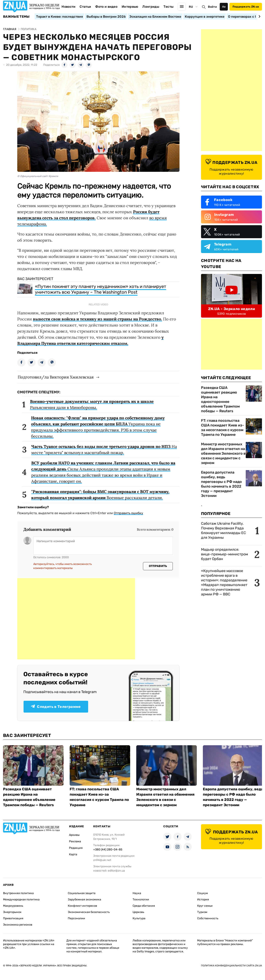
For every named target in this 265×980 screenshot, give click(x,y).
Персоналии (76, 918)
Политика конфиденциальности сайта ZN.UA (231, 966)
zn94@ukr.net (102, 860)
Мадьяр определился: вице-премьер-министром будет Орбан (224, 554)
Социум (203, 893)
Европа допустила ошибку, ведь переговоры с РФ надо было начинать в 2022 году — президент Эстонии (221, 484)
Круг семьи (205, 906)
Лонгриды (151, 7)
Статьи (85, 7)
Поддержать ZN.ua (246, 7)
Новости (68, 7)
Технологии (141, 899)
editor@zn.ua (116, 871)
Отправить (158, 566)
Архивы (74, 835)
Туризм (202, 912)
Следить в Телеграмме (56, 707)
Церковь (138, 912)
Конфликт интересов (82, 906)
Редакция (76, 848)
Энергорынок (12, 912)
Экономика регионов (18, 925)
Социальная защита (82, 893)
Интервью (130, 7)
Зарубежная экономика (84, 899)
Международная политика (21, 899)
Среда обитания (144, 906)
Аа (224, 7)
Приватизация (13, 918)
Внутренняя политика (18, 893)
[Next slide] (259, 16)
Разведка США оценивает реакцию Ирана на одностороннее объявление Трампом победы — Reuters (220, 399)
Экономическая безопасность (89, 912)
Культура (139, 918)
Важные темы (16, 17)
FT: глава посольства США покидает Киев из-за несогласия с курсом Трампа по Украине (223, 428)
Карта (73, 854)
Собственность (208, 918)
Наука (137, 893)
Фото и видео (106, 7)
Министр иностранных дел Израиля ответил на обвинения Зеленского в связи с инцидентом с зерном (223, 453)
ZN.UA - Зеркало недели (231, 309)
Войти (212, 7)
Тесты (169, 7)
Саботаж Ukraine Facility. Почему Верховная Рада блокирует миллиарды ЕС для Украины (223, 531)
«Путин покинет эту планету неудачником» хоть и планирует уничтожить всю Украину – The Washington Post (101, 289)
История (203, 899)
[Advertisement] (76, 619)
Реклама (75, 841)
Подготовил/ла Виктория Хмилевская (56, 377)
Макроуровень (13, 906)
